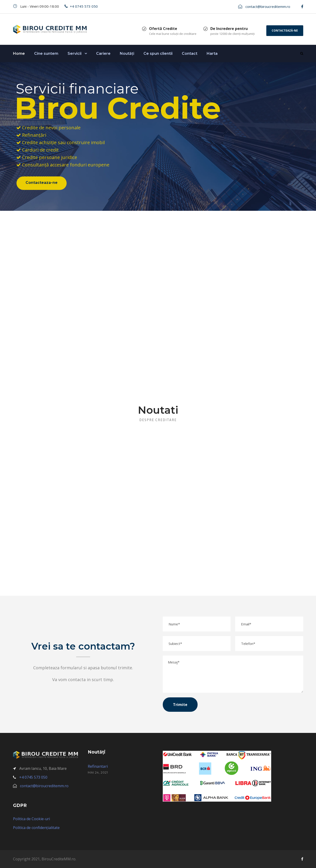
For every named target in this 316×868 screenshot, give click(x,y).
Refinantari (98, 766)
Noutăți (127, 54)
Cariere (103, 54)
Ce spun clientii (158, 54)
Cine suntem (46, 54)
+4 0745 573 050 (84, 6)
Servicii (75, 54)
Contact (190, 54)
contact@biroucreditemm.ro (268, 7)
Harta (212, 54)
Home (19, 54)
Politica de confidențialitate (36, 828)
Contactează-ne (285, 31)
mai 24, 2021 (98, 772)
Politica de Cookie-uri (31, 819)
